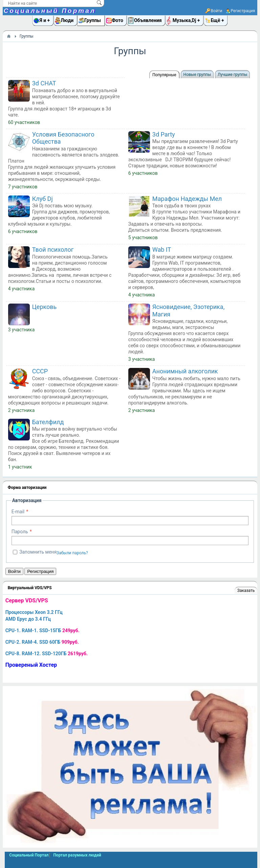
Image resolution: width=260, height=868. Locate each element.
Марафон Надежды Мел (187, 199)
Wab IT (162, 250)
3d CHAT (44, 83)
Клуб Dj (42, 199)
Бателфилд (48, 422)
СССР (40, 371)
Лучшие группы (232, 75)
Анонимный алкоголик (185, 371)
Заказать (246, 591)
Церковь (45, 307)
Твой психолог (53, 250)
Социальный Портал (50, 11)
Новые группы (197, 75)
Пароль (20, 532)
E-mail (18, 512)
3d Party (164, 134)
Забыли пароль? (72, 553)
